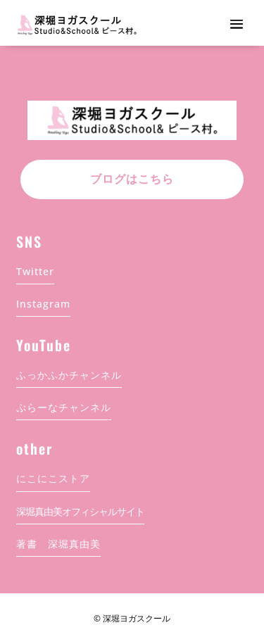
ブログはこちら (132, 179)
